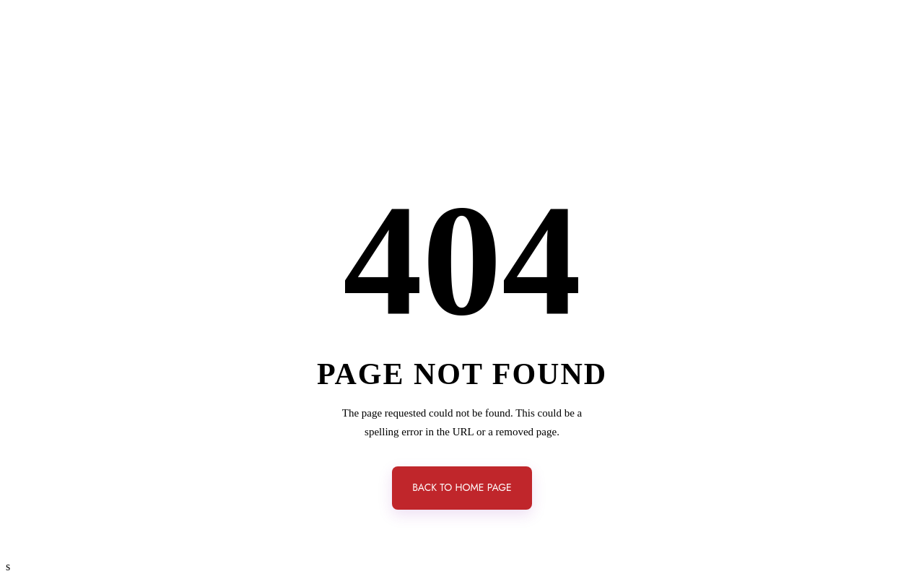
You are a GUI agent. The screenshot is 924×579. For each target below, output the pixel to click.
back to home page (462, 487)
